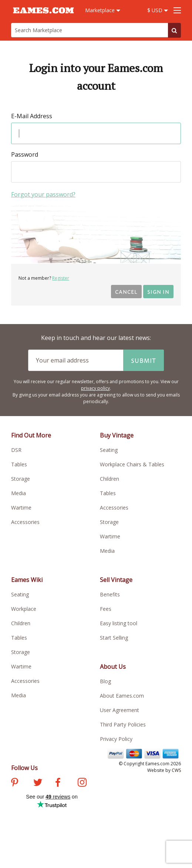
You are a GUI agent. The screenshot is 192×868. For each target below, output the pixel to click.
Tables (19, 464)
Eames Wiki (27, 580)
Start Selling (114, 638)
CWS (176, 770)
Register (61, 278)
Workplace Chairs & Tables (132, 464)
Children (110, 479)
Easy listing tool (119, 623)
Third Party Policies (123, 724)
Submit (144, 360)
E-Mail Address (32, 116)
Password (25, 154)
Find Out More (31, 435)
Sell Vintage (116, 580)
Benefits (110, 594)
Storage (21, 479)
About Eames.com (122, 696)
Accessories (25, 522)
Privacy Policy (116, 739)
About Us (113, 667)
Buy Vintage (117, 435)
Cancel (126, 291)
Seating (109, 450)
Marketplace (103, 10)
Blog (105, 681)
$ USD (158, 10)
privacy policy (95, 388)
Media (18, 493)
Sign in (158, 291)
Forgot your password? (43, 194)
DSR (16, 450)
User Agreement (119, 710)
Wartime (21, 508)
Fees (106, 609)
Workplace (24, 609)
